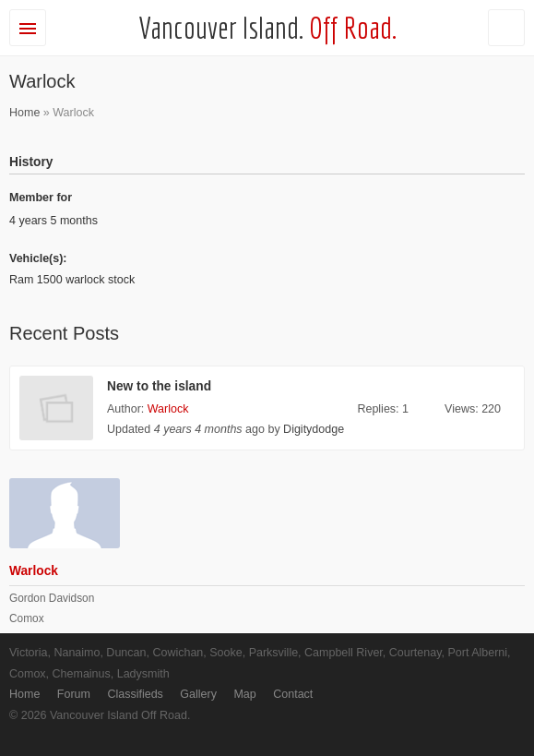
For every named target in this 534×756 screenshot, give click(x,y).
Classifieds (135, 694)
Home (24, 113)
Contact (293, 694)
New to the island (159, 386)
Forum (74, 694)
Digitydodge (314, 429)
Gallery (198, 694)
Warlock (168, 409)
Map (244, 694)
